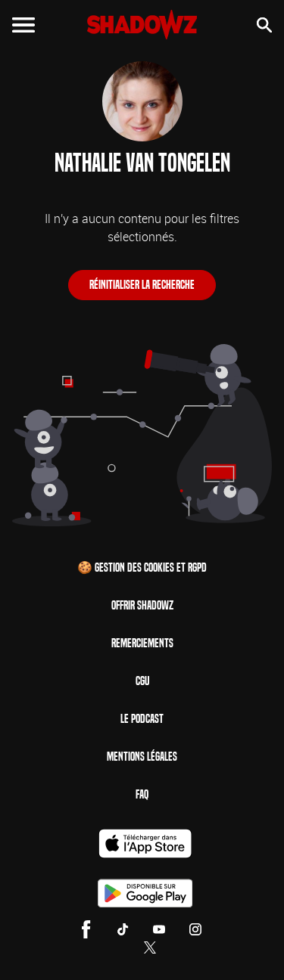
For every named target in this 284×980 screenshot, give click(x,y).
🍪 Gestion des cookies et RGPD (142, 568)
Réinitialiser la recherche (142, 285)
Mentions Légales (142, 757)
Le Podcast (142, 719)
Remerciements (142, 643)
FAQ (142, 794)
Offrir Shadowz (142, 605)
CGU (142, 681)
